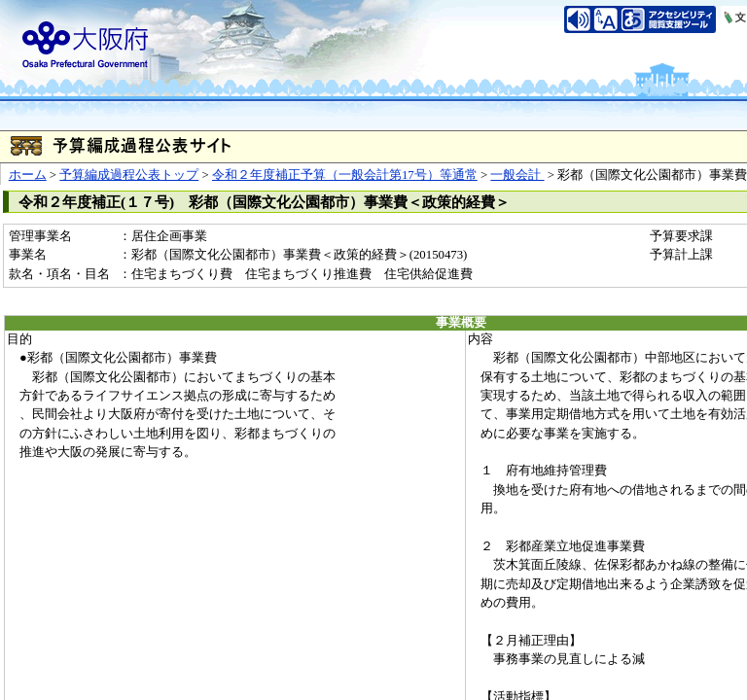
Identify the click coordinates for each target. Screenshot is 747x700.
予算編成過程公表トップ (129, 175)
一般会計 (517, 175)
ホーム (28, 175)
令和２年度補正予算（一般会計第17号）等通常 (345, 175)
